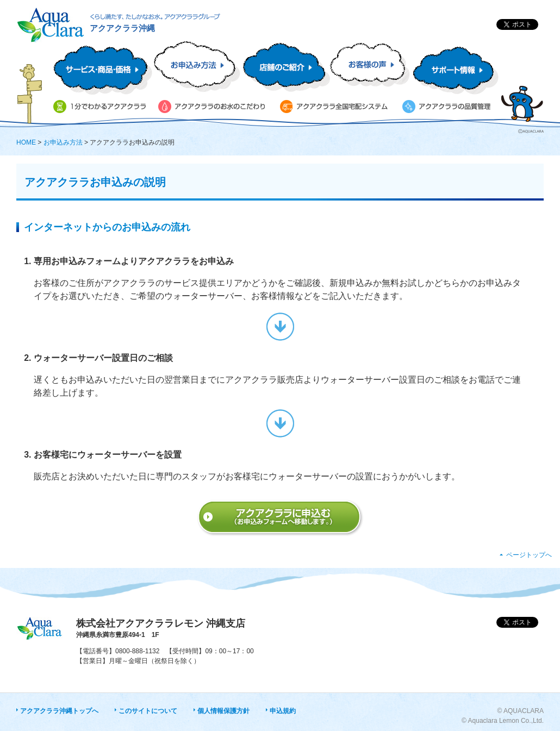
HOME (26, 142)
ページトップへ (529, 555)
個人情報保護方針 (223, 711)
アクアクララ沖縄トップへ (59, 711)
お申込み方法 (63, 142)
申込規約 (283, 711)
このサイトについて (148, 711)
